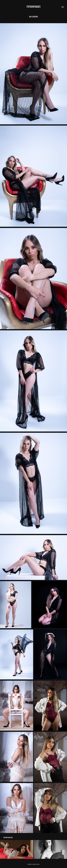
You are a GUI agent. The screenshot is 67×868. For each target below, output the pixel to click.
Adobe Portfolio (36, 864)
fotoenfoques (33, 7)
